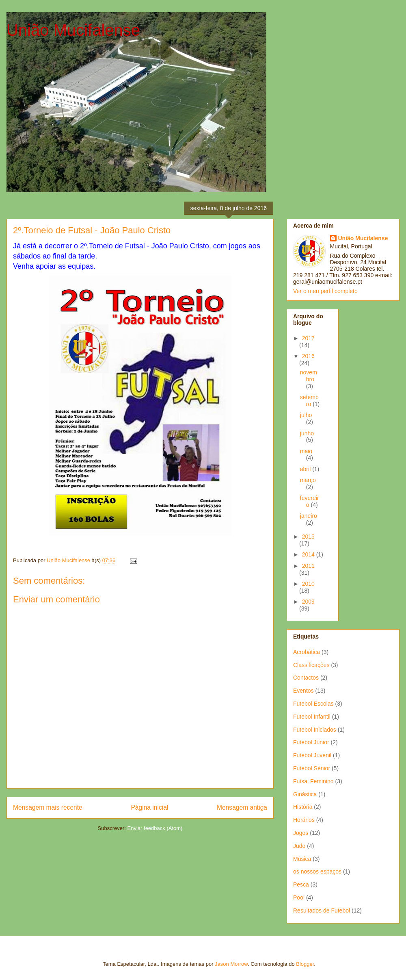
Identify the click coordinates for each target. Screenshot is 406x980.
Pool (299, 897)
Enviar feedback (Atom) (155, 828)
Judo (299, 846)
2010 (308, 584)
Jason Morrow (231, 964)
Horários (304, 820)
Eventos (303, 691)
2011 (308, 566)
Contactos (306, 678)
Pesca (301, 884)
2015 (308, 537)
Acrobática (307, 652)
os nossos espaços (317, 871)
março (308, 480)
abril (306, 469)
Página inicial (149, 807)
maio (306, 451)
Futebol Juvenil (312, 755)
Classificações (311, 665)
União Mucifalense (73, 30)
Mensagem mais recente (48, 807)
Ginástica (305, 794)
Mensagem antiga (242, 807)
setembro (309, 401)
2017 (308, 338)
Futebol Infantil (312, 717)
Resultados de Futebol (322, 910)
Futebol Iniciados (315, 730)
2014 (309, 554)
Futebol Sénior (312, 768)
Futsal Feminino (313, 781)
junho (307, 433)
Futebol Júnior (311, 742)
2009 (308, 602)
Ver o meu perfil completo (325, 291)
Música (302, 859)
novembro (309, 376)
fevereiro (310, 501)
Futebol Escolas (313, 704)
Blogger (305, 964)
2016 (308, 356)
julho (306, 415)
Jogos (301, 833)
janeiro (309, 516)
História (303, 807)
